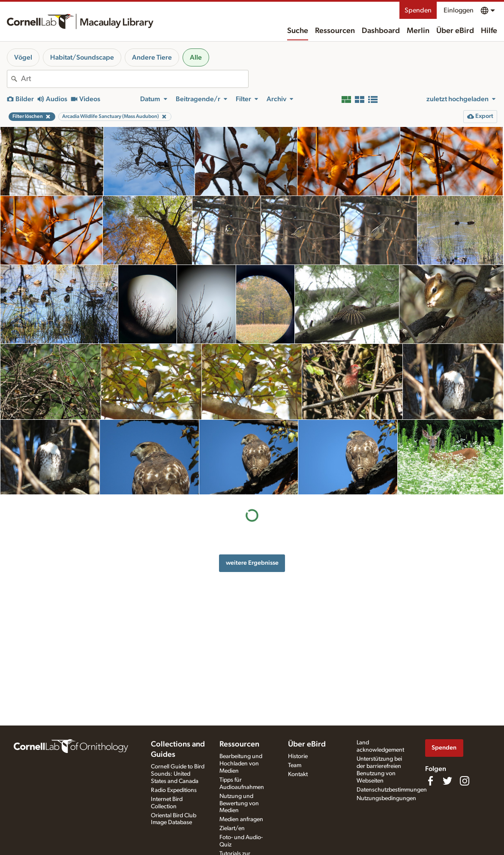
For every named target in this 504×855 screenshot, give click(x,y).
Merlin (418, 31)
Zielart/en (232, 828)
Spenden (418, 10)
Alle (196, 57)
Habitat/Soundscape (82, 57)
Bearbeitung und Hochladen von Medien (241, 764)
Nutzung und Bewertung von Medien (239, 804)
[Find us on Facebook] (430, 781)
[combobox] (135, 79)
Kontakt (298, 774)
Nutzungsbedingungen (386, 798)
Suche (298, 31)
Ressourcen (335, 31)
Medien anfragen (241, 819)
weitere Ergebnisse (252, 563)
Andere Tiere (152, 57)
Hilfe (489, 31)
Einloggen (459, 10)
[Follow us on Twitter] (447, 781)
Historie (298, 756)
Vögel (23, 57)
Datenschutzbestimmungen (392, 790)
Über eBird (455, 31)
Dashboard (381, 31)
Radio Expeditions (174, 790)
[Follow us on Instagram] (465, 781)
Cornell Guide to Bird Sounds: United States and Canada (178, 774)
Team (295, 765)
